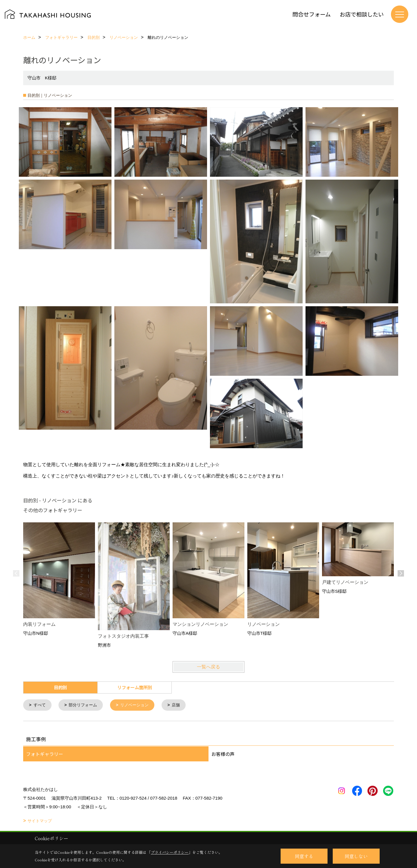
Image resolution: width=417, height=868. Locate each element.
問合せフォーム (312, 14)
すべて (40, 705)
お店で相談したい (362, 14)
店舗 (182, 705)
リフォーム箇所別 (135, 687)
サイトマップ (40, 821)
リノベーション (139, 705)
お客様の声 (223, 754)
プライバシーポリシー (170, 852)
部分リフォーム (85, 705)
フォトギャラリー (45, 754)
